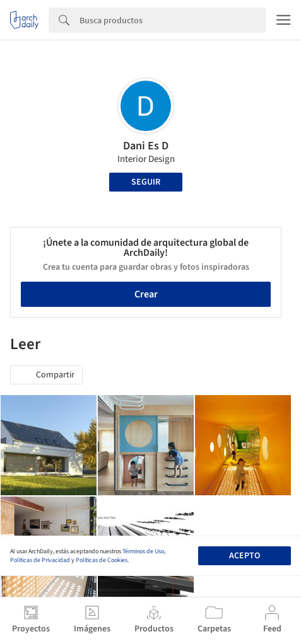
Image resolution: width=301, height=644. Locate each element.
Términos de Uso (143, 551)
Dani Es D (146, 146)
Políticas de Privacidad (40, 560)
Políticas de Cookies (102, 560)
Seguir (146, 182)
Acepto (245, 556)
